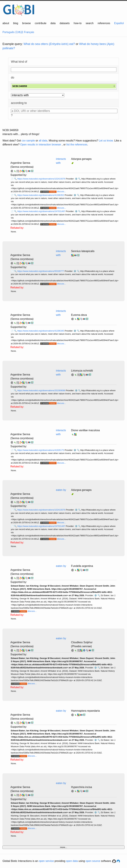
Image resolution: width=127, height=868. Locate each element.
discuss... (61, 191)
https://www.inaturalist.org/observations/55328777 (41, 271)
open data (72, 861)
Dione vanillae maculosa (85, 430)
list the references (77, 145)
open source (93, 861)
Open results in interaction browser (41, 145)
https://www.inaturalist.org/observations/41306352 (41, 195)
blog (16, 23)
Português (9, 32)
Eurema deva (79, 315)
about (6, 23)
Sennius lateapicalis (83, 251)
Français (29, 32)
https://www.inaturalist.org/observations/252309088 (42, 390)
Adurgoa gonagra (81, 159)
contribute (41, 23)
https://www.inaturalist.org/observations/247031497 (42, 211)
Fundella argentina (82, 566)
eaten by (61, 490)
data (53, 23)
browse (26, 23)
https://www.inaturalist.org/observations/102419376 (42, 179)
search (90, 23)
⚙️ (76, 179)
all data (43, 141)
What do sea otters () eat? (49, 44)
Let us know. (106, 141)
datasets (65, 23)
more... (63, 847)
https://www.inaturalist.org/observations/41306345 (41, 331)
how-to (78, 23)
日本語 (19, 32)
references (104, 23)
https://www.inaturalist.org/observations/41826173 (41, 450)
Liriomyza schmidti (82, 371)
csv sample (28, 141)
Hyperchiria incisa (82, 787)
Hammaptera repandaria (85, 711)
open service (46, 861)
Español (119, 23)
